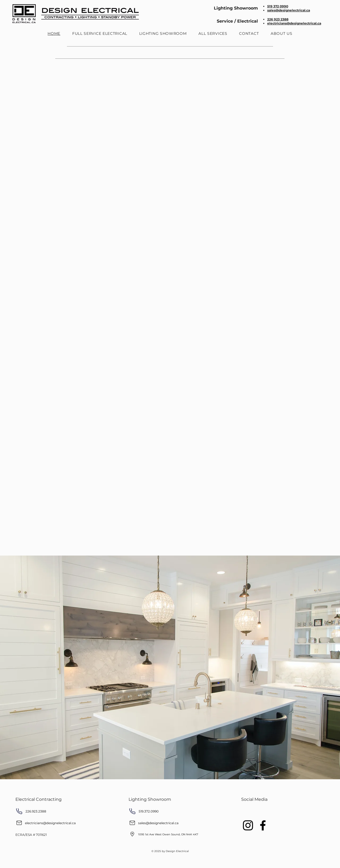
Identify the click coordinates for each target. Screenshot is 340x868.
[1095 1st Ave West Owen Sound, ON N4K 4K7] (172, 834)
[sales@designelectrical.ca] (163, 823)
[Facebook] (263, 825)
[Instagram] (248, 825)
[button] (213, 33)
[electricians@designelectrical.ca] (50, 823)
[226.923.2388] (47, 811)
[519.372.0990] (160, 811)
